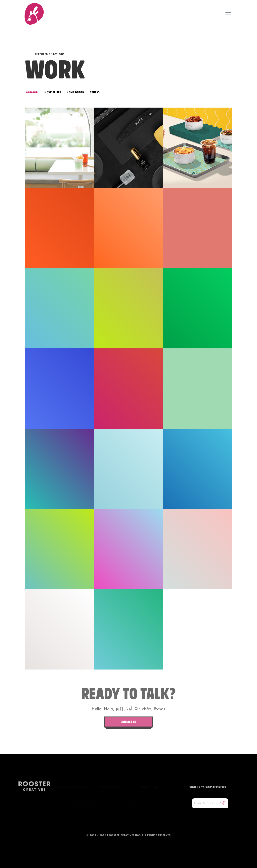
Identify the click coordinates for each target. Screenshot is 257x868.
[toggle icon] (228, 14)
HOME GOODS (75, 92)
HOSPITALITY (53, 92)
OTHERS (95, 92)
